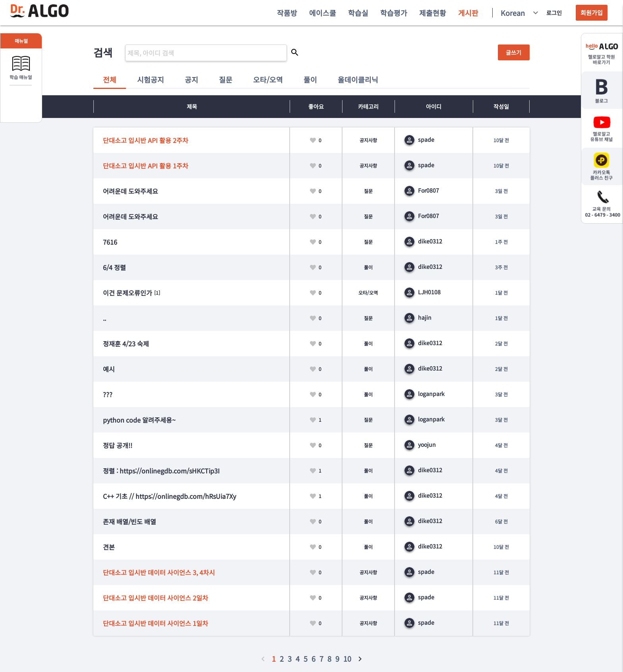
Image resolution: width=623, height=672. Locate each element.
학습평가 (394, 13)
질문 (226, 79)
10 (347, 658)
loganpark (425, 394)
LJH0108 (423, 292)
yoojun (420, 444)
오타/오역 (268, 79)
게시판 (468, 13)
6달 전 (501, 521)
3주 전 (501, 267)
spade (419, 139)
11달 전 (501, 572)
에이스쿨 (323, 13)
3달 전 (501, 394)
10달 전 (501, 140)
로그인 (554, 13)
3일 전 (501, 191)
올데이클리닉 (358, 79)
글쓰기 (514, 52)
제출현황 (433, 13)
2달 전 (501, 343)
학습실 (358, 13)
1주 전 (501, 242)
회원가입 (592, 13)
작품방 (287, 13)
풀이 (310, 79)
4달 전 (501, 445)
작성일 (501, 106)
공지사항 (368, 140)
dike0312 (423, 241)
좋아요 (316, 106)
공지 (192, 79)
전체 (110, 79)
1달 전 (501, 293)
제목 (192, 106)
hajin (418, 317)
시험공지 (151, 79)
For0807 (422, 190)
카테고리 (368, 106)
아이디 (434, 106)
